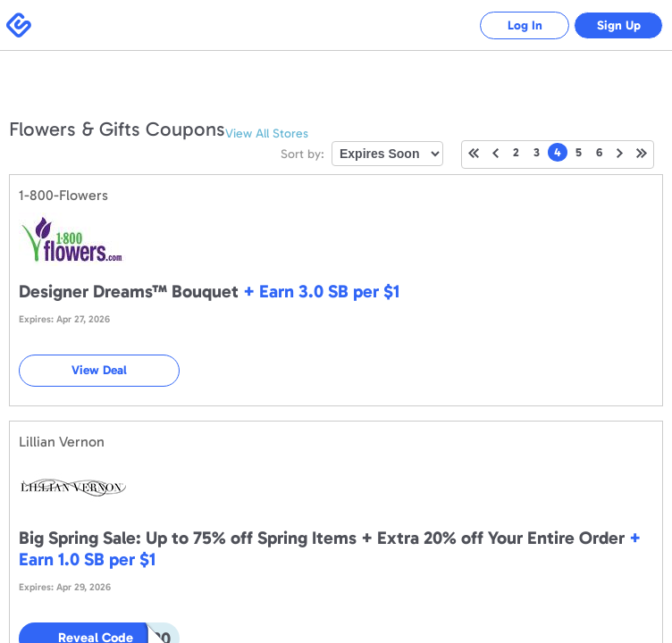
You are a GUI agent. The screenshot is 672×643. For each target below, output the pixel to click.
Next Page (620, 153)
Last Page (642, 153)
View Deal (99, 370)
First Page (474, 153)
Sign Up (619, 25)
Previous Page (496, 153)
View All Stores (267, 134)
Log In (525, 25)
